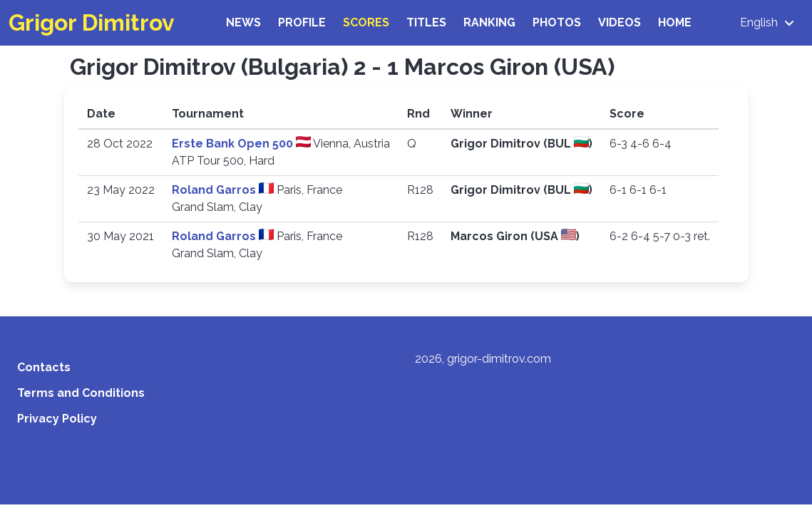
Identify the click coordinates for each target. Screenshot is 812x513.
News (243, 22)
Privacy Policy (57, 419)
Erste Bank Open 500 (234, 144)
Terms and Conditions (81, 393)
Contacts (44, 367)
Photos (557, 22)
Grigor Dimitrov (92, 22)
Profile (302, 22)
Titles (426, 22)
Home (675, 22)
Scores (366, 22)
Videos (620, 22)
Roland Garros (215, 190)
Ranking (489, 22)
